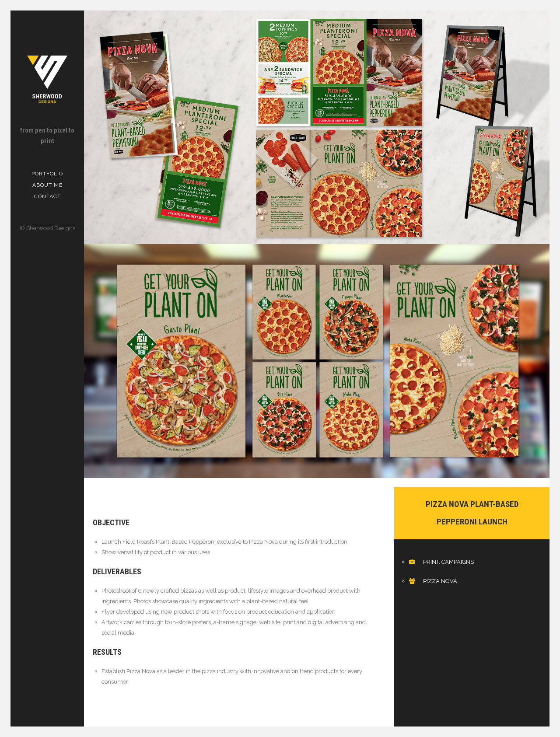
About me (47, 185)
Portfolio (47, 174)
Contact (47, 196)
